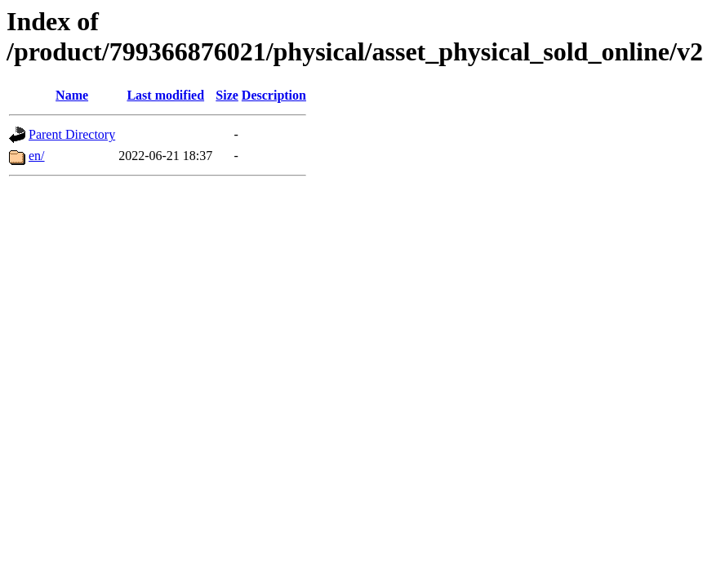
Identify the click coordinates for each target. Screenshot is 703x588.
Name (72, 95)
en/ (37, 156)
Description (274, 95)
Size (227, 95)
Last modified (165, 95)
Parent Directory (72, 134)
